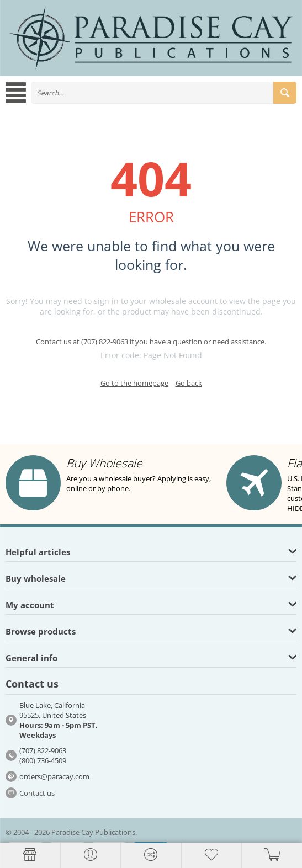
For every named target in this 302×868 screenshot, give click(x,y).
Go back (189, 383)
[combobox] (164, 93)
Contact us (37, 793)
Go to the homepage (134, 383)
